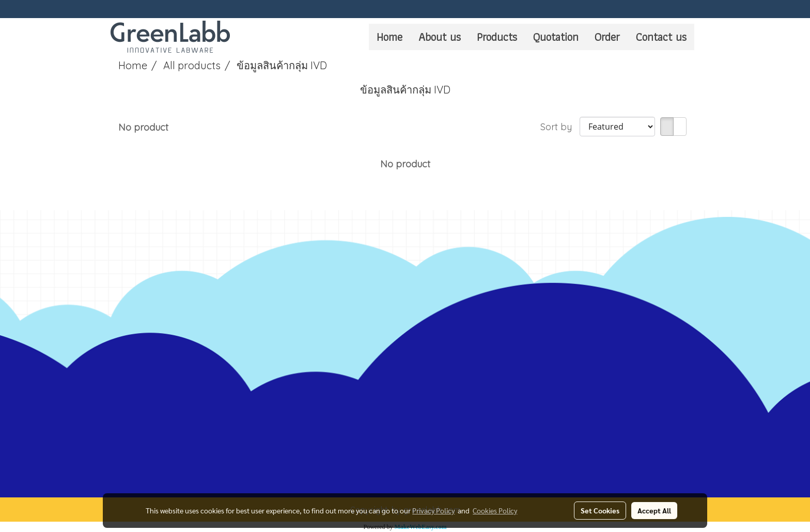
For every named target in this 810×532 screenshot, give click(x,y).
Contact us (661, 37)
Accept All (654, 510)
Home (390, 37)
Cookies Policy (495, 510)
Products (497, 37)
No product (143, 127)
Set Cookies (600, 510)
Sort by (560, 127)
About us (440, 37)
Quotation (556, 37)
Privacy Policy (433, 510)
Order (607, 37)
